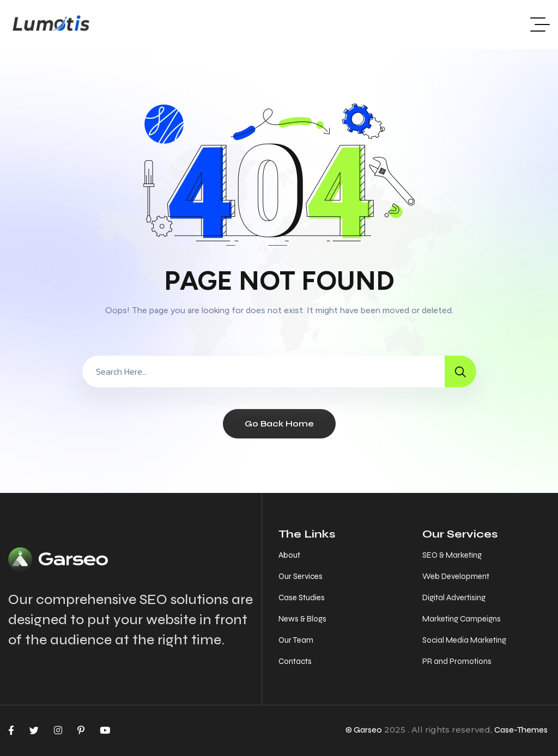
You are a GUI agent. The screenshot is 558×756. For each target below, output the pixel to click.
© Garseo (364, 730)
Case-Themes (521, 730)
